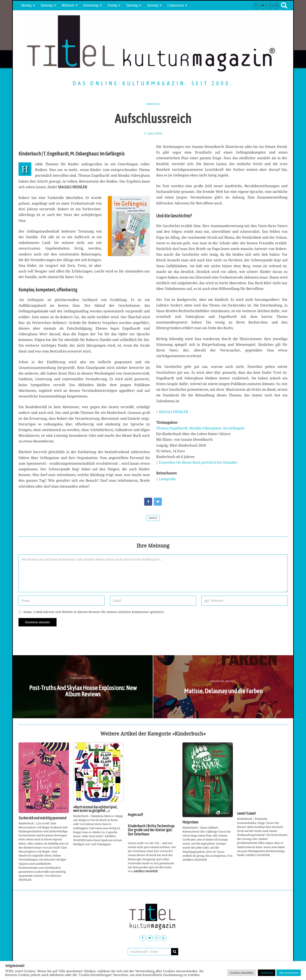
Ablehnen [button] (267, 973)
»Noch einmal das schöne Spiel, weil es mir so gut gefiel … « (95, 809)
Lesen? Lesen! (246, 813)
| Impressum (176, 5)
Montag (26, 5)
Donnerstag (91, 5)
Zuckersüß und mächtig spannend (42, 818)
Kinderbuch (153, 104)
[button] (175, 952)
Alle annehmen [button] (289, 973)
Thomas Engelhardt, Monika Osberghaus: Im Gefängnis (200, 428)
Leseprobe (167, 479)
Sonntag (153, 5)
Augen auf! (135, 815)
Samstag (132, 5)
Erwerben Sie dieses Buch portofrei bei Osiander (198, 462)
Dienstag (47, 5)
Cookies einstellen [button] (241, 973)
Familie (153, 518)
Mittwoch (68, 5)
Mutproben (190, 822)
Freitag (112, 5)
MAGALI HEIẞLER (173, 412)
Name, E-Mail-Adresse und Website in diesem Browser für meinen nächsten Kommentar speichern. (94, 612)
